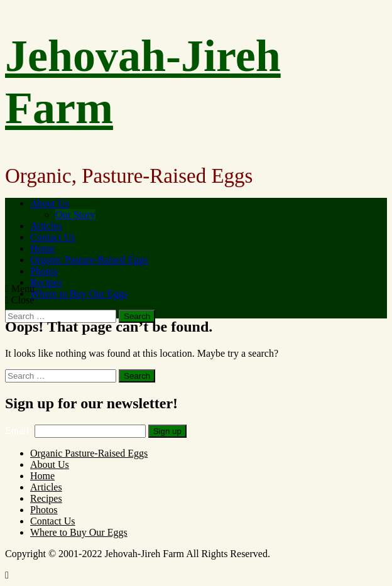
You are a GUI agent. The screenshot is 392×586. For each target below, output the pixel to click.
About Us (50, 203)
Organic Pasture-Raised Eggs (89, 260)
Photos (44, 271)
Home (42, 248)
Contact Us (53, 237)
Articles (46, 226)
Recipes (46, 282)
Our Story (75, 214)
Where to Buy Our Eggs (79, 294)
